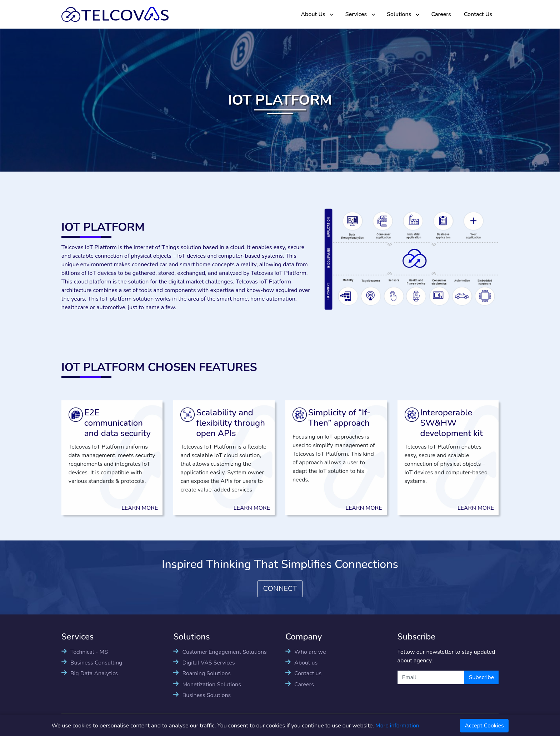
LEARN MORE (133, 508)
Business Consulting (96, 663)
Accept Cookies (484, 726)
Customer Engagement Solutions (224, 652)
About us (306, 663)
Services (356, 14)
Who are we (310, 652)
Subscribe (482, 677)
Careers (441, 14)
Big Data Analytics (94, 673)
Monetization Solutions (211, 685)
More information (397, 726)
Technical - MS (89, 652)
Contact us (308, 673)
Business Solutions (206, 695)
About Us (313, 14)
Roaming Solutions (206, 673)
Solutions (399, 14)
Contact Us (478, 14)
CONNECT (280, 589)
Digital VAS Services (208, 663)
